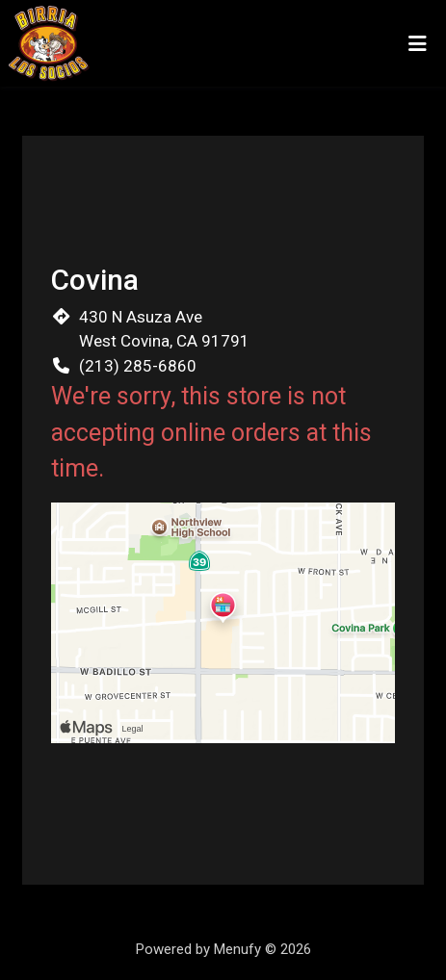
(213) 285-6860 (138, 366)
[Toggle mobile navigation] (418, 43)
